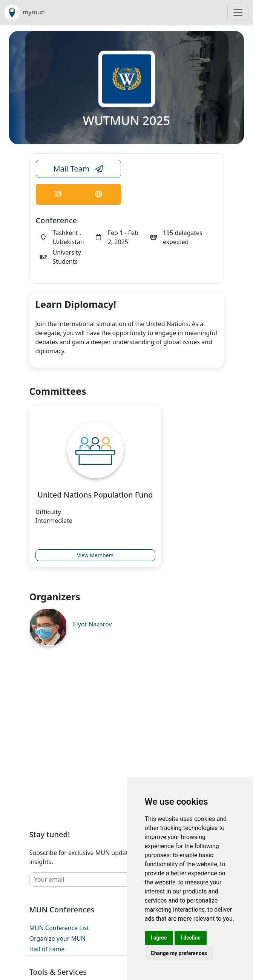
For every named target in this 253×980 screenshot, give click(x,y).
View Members (95, 555)
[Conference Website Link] (99, 194)
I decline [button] (191, 938)
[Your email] (111, 880)
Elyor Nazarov (93, 624)
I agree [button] (159, 938)
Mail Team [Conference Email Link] (78, 169)
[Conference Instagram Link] (58, 194)
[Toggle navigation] (238, 12)
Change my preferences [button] (179, 953)
